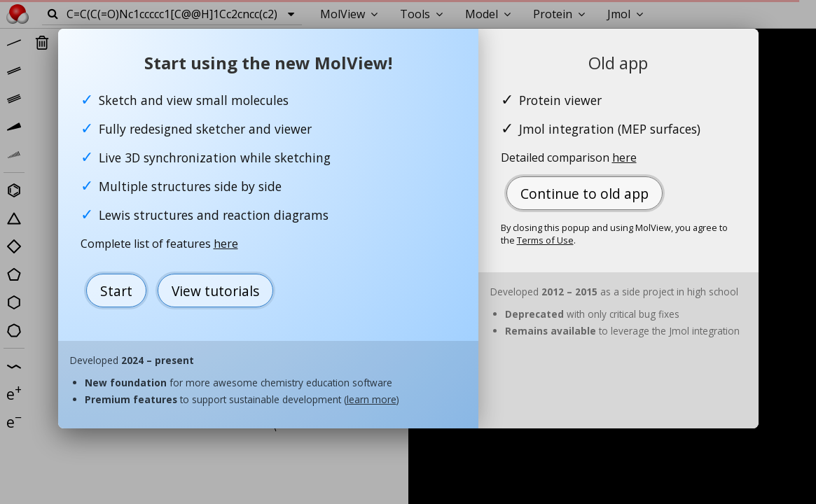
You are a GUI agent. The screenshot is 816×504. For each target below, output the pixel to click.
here (226, 244)
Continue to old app (585, 194)
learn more (372, 399)
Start (116, 291)
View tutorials (215, 291)
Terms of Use (545, 240)
